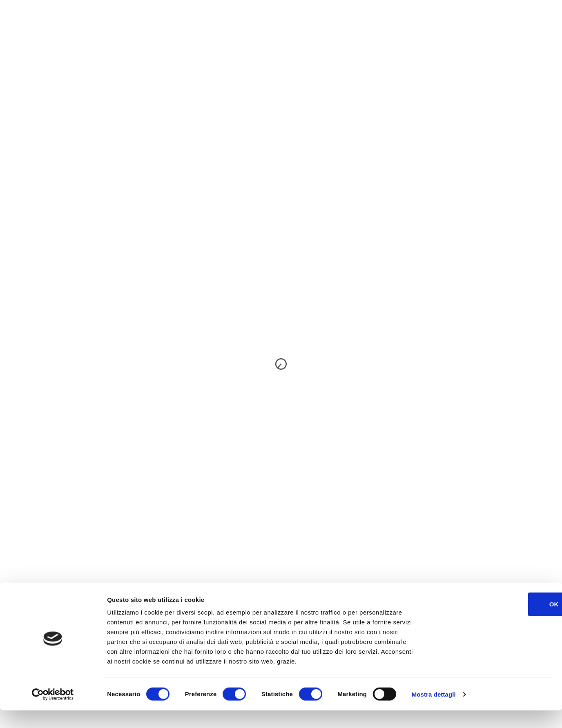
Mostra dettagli (434, 712)
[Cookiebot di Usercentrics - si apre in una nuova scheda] (53, 712)
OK (494, 622)
